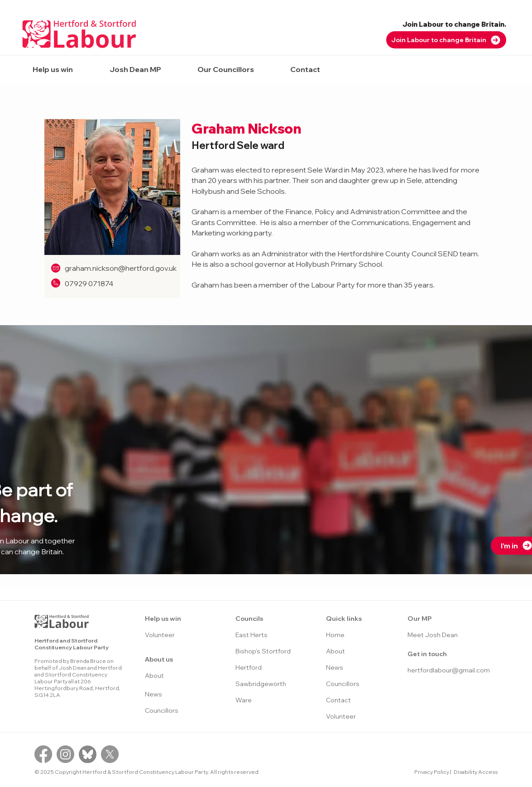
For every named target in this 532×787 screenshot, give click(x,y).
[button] (53, 69)
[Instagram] (65, 754)
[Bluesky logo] (88, 754)
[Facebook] (43, 754)
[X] (110, 754)
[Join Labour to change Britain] (446, 40)
